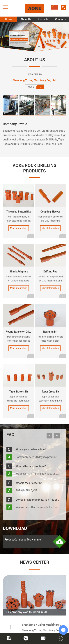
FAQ (10, 435)
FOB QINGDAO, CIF (26, 490)
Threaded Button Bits (19, 212)
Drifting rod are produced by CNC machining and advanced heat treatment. (50, 281)
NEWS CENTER (34, 562)
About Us (26, 19)
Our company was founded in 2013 (27, 612)
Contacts (60, 19)
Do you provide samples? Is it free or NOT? (40, 500)
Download (15, 528)
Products (43, 19)
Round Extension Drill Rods (21, 332)
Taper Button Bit (19, 392)
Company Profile (15, 124)
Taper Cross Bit (50, 392)
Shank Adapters (19, 272)
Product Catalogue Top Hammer (23, 540)
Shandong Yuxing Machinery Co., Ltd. (34, 80)
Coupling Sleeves (50, 212)
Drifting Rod (50, 272)
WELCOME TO (35, 74)
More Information (19, 228)
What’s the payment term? (31, 466)
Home (9, 19)
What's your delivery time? (31, 449)
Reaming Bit (50, 332)
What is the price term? (29, 483)
